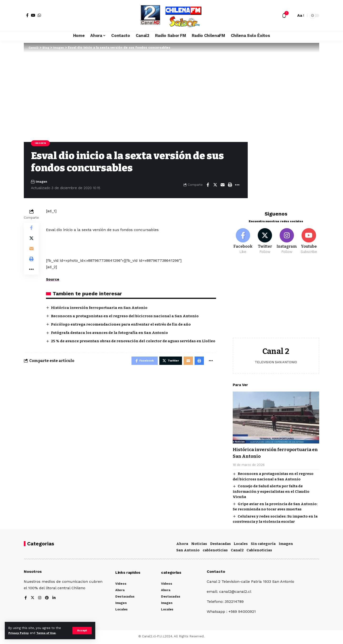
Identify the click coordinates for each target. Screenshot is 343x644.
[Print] (230, 186)
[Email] (222, 186)
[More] (237, 186)
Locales (241, 545)
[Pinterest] (47, 599)
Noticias (199, 545)
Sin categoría (263, 545)
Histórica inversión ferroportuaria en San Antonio (102, 308)
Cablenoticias (259, 552)
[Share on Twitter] (215, 186)
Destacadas (220, 545)
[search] (291, 15)
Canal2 (237, 552)
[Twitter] (265, 239)
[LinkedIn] (55, 599)
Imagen (41, 143)
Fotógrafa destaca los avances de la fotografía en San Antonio (112, 333)
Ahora (182, 545)
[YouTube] (33, 15)
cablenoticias (215, 552)
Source (53, 280)
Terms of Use (49, 633)
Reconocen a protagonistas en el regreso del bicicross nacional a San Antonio (129, 316)
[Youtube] (309, 239)
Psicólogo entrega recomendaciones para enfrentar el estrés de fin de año (126, 325)
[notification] (284, 15)
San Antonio (188, 552)
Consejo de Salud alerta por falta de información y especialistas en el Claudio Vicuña (271, 490)
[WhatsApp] (39, 15)
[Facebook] (27, 15)
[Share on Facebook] (208, 186)
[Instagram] (287, 239)
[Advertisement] (276, 298)
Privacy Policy (20, 633)
